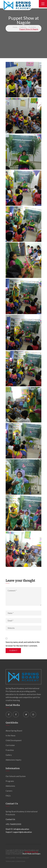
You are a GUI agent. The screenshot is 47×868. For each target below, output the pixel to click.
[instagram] (33, 714)
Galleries (23, 27)
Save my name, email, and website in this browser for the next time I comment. (23, 644)
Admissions (10, 786)
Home (15, 27)
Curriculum (10, 745)
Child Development (14, 740)
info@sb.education (21, 829)
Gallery (9, 755)
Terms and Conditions (15, 861)
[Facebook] (9, 714)
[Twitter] (26, 714)
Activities (33, 27)
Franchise (10, 750)
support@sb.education (22, 832)
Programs (10, 781)
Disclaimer (10, 858)
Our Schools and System (16, 776)
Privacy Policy (23, 858)
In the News (11, 735)
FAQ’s (8, 796)
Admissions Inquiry (13, 760)
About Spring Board (14, 731)
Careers (9, 791)
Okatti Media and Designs (31, 854)
